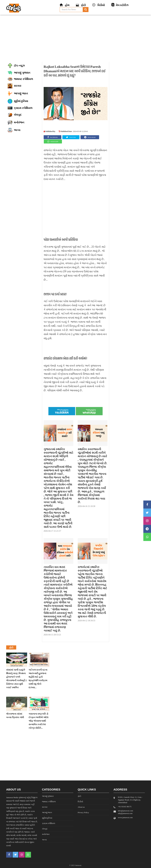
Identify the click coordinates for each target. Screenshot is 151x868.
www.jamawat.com (125, 817)
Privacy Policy (83, 812)
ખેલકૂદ (45, 829)
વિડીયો (80, 802)
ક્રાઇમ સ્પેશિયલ (49, 823)
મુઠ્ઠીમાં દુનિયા (47, 818)
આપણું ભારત (47, 812)
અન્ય (44, 840)
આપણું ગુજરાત (48, 796)
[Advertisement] (75, 38)
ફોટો (79, 796)
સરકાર (45, 807)
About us (81, 807)
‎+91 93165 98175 (125, 807)
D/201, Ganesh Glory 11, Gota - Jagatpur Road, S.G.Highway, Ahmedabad (130, 800)
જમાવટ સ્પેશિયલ (49, 802)
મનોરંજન (46, 834)
